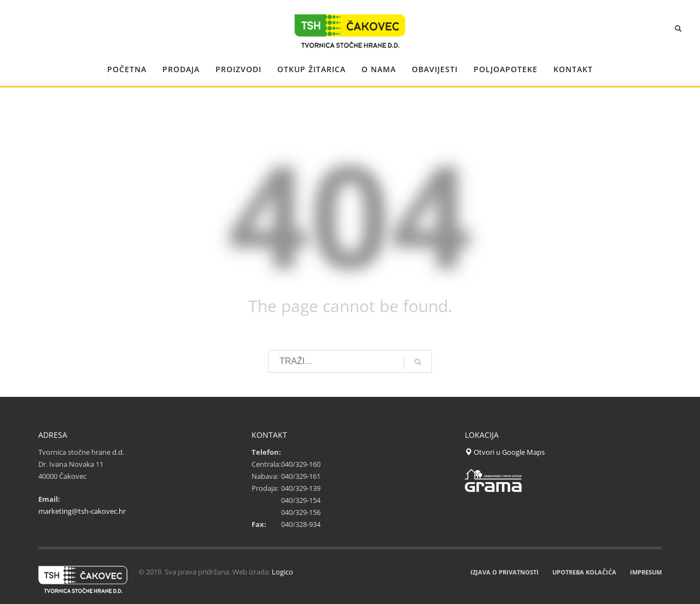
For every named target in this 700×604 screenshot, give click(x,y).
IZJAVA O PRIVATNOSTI (504, 572)
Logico (282, 572)
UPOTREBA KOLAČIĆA (584, 572)
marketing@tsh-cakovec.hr (82, 511)
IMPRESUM (646, 572)
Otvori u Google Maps (505, 452)
